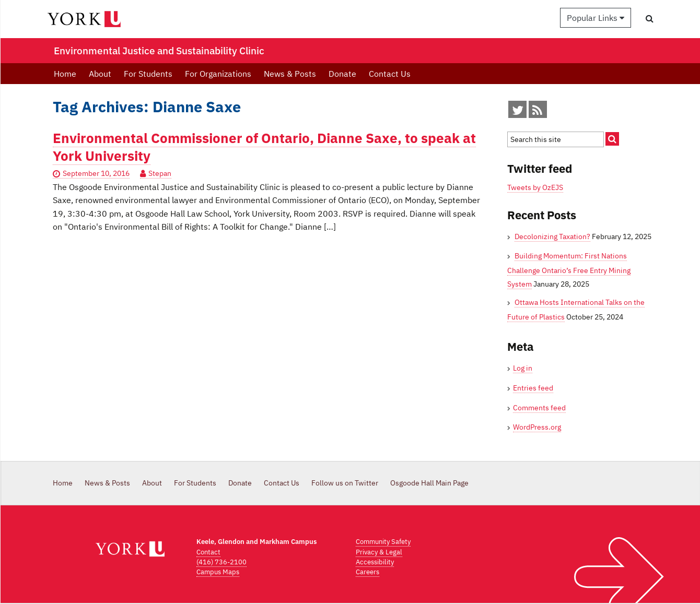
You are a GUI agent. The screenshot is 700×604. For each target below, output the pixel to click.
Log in (523, 368)
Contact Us (390, 74)
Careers (367, 572)
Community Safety (383, 542)
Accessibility (375, 562)
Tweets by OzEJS (535, 187)
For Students (148, 74)
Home (65, 74)
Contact (208, 552)
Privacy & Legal (379, 552)
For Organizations (218, 74)
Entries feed (533, 388)
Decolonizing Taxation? (552, 236)
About (100, 74)
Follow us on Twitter (345, 483)
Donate (342, 74)
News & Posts (290, 74)
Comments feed (539, 408)
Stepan (160, 173)
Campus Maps (218, 572)
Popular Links (596, 18)
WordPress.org (537, 427)
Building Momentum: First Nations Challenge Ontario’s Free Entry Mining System (569, 270)
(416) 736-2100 (221, 562)
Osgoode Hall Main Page (429, 483)
